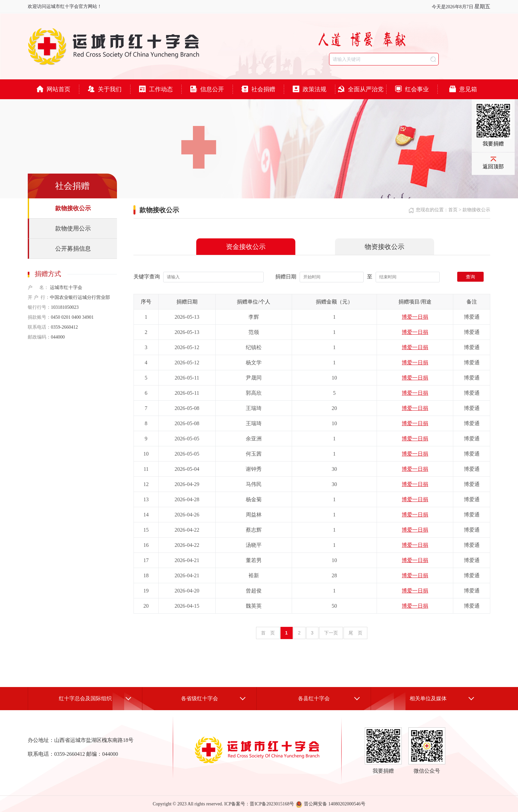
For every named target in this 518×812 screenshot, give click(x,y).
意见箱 (463, 89)
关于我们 (105, 89)
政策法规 (310, 89)
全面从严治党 (361, 89)
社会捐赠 (258, 89)
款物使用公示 (73, 228)
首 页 (268, 633)
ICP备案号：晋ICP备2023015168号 (259, 804)
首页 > (455, 210)
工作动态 (156, 89)
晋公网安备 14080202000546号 (331, 804)
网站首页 (54, 89)
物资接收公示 (385, 247)
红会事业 (412, 89)
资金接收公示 (246, 247)
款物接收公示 (73, 208)
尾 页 (355, 633)
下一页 (331, 633)
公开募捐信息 (73, 249)
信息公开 (207, 89)
